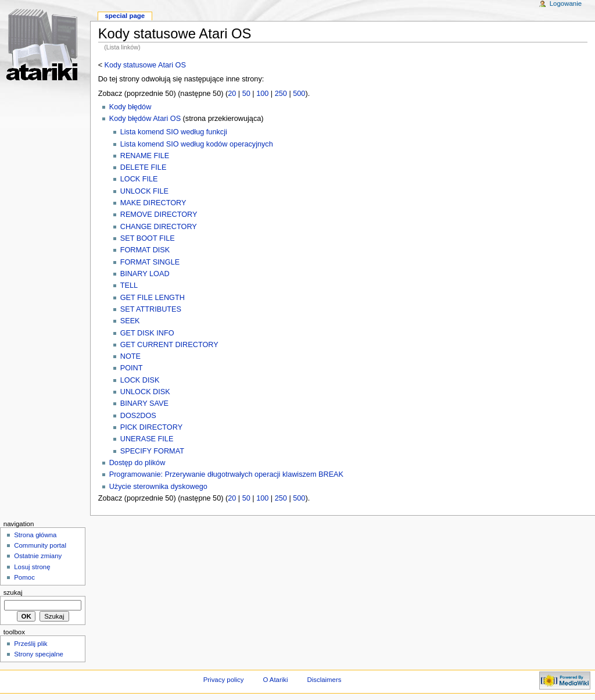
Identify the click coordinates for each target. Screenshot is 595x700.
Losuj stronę (32, 567)
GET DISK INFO (147, 333)
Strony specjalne (39, 654)
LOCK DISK (140, 380)
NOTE (130, 356)
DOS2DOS (138, 416)
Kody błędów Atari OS (145, 119)
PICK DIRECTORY (151, 427)
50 (246, 94)
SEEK (130, 321)
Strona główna (35, 535)
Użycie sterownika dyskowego (158, 487)
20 (232, 94)
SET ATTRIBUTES (151, 309)
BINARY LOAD (145, 274)
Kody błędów (130, 107)
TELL (129, 285)
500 (299, 94)
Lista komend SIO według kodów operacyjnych (197, 144)
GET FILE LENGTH (153, 298)
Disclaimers (324, 680)
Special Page (125, 16)
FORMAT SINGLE (150, 262)
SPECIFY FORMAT (152, 451)
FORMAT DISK (145, 250)
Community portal (40, 545)
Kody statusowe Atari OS (145, 65)
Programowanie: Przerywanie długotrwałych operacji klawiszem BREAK (226, 474)
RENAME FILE (145, 156)
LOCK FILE (139, 179)
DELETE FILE (144, 167)
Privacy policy (224, 680)
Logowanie (566, 3)
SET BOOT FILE (148, 238)
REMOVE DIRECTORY (159, 215)
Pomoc (24, 577)
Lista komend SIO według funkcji (174, 132)
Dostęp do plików (137, 463)
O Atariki (275, 680)
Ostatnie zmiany (38, 556)
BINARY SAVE (144, 403)
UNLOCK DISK (145, 392)
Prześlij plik (31, 644)
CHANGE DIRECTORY (159, 227)
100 (262, 94)
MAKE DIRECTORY (153, 203)
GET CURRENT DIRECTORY (169, 345)
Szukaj (13, 592)
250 (281, 94)
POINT (132, 368)
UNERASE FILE (147, 439)
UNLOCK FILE (144, 191)
